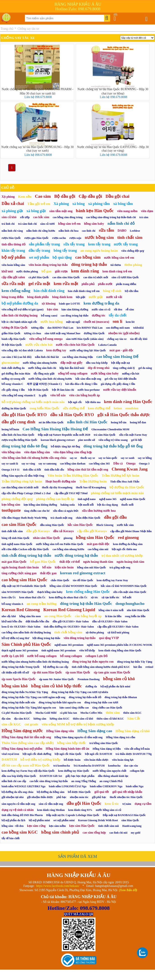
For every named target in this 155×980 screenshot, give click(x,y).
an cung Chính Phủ (111, 781)
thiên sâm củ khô (83, 719)
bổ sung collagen (71, 656)
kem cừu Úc (9, 597)
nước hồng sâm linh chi (42, 368)
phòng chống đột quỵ (17, 499)
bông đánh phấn (38, 297)
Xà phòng (61, 204)
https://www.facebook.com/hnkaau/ (58, 886)
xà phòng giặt (12, 211)
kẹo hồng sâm (11, 505)
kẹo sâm (52, 309)
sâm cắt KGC (11, 724)
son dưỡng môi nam (118, 328)
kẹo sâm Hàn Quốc (82, 826)
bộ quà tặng (62, 257)
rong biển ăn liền (135, 616)
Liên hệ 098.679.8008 (38, 97)
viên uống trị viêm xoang (113, 440)
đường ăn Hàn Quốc (14, 408)
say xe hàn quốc (108, 458)
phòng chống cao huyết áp (55, 499)
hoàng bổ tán (119, 422)
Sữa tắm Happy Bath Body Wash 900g (24, 518)
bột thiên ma (93, 402)
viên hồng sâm (11, 452)
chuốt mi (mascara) (96, 322)
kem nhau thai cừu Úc (32, 597)
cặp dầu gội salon (13, 277)
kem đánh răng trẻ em (117, 271)
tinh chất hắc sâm (12, 531)
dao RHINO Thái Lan (60, 328)
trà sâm (144, 217)
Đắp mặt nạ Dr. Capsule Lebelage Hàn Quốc (73, 815)
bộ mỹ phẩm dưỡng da (20, 303)
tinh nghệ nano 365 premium (59, 650)
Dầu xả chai (13, 203)
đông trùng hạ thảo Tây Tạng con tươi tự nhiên (80, 692)
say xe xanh (128, 458)
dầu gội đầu (115, 517)
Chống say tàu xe (28, 29)
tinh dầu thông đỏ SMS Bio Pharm (22, 815)
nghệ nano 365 (108, 499)
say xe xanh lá (10, 464)
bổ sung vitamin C (12, 384)
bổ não (47, 567)
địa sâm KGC (22, 719)
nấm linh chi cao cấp (14, 781)
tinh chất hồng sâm (68, 632)
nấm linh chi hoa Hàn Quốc (18, 435)
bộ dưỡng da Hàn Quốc (127, 487)
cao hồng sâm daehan (73, 464)
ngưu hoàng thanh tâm (98, 562)
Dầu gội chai (117, 196)
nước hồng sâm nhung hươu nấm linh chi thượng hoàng (35, 662)
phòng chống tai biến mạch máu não (117, 493)
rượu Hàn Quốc (11, 238)
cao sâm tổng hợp (94, 833)
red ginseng (128, 537)
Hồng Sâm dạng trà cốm (121, 737)
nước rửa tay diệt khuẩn (120, 390)
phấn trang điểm (126, 284)
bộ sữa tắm (132, 291)
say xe (73, 458)
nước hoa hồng (52, 322)
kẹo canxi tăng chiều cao (74, 708)
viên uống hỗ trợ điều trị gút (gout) (23, 309)
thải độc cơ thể (70, 562)
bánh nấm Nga (135, 786)
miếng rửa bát (131, 374)
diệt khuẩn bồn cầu (37, 621)
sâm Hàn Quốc (130, 820)
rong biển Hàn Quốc (44, 408)
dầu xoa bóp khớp (97, 363)
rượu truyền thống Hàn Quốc (19, 440)
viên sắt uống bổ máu (137, 749)
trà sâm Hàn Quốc (105, 435)
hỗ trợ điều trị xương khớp (40, 760)
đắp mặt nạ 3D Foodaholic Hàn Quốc (24, 586)
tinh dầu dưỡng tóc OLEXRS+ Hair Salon (69, 627)
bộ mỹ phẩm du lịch (13, 820)
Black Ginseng (105, 525)
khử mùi (7, 271)
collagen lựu (137, 771)
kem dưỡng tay (56, 350)
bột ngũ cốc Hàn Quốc (68, 754)
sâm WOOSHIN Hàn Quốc (18, 592)
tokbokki (138, 328)
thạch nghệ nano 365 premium (20, 650)
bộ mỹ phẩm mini (39, 820)
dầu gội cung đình (18, 422)
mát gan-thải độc (98, 544)
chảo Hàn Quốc (60, 580)
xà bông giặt (36, 211)
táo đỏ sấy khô (139, 339)
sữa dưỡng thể (74, 408)
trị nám (127, 804)
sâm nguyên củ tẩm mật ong (18, 804)
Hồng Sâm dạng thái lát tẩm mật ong (26, 737)
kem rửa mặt (66, 284)
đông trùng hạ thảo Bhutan (121, 697)
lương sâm (40, 719)
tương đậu (38, 328)
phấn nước (105, 284)
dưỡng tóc (99, 315)
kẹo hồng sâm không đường (40, 505)
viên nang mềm (127, 211)
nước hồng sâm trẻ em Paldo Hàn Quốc (60, 544)
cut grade (31, 724)
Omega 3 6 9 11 (11, 470)
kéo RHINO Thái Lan (90, 328)
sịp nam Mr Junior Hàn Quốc (56, 679)
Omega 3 (144, 464)
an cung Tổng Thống (84, 781)
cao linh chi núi (118, 833)
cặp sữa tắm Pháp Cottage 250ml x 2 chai (26, 493)
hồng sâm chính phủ (60, 832)
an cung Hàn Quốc (58, 616)
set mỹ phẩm (39, 257)
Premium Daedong (89, 679)
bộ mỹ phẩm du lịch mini (115, 686)
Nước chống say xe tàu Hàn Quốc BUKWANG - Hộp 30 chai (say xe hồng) (113, 91)
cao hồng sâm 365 (99, 464)
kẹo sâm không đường (75, 309)
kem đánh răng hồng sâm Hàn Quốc (120, 650)
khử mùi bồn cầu (12, 621)
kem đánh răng (85, 271)
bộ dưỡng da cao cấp (56, 667)
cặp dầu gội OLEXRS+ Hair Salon (118, 627)
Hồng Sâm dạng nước (22, 731)
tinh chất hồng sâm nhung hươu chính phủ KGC (101, 667)
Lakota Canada (107, 345)
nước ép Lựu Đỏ (13, 656)
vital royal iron (10, 754)
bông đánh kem (62, 297)
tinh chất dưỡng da (13, 368)
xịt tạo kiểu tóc (111, 597)
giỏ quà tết (102, 792)
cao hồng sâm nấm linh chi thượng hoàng (26, 632)
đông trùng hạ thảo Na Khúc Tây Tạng (25, 692)
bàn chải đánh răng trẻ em (84, 291)
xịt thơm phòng (95, 632)
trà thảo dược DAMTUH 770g (134, 754)
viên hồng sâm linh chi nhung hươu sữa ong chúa (34, 458)
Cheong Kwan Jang (130, 469)
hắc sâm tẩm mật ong (88, 379)
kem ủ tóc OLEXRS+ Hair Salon (21, 627)
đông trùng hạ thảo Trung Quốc (21, 667)
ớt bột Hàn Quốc (12, 345)
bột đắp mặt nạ (120, 363)
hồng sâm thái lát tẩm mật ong (88, 470)
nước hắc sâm (125, 525)
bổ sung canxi (49, 316)
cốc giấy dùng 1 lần (13, 390)
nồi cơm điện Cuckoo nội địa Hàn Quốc (25, 549)
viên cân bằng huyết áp (84, 395)
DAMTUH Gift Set (51, 776)
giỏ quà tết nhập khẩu (127, 792)
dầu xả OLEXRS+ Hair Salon (110, 621)
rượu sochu (59, 238)
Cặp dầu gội (90, 196)
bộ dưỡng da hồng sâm (50, 792)
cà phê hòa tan (68, 713)
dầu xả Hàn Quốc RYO (72, 415)
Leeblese (135, 231)
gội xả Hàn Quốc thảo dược (124, 415)
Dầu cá (118, 463)
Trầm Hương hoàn (93, 481)
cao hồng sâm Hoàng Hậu (78, 357)
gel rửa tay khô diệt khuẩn (120, 379)
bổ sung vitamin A (12, 604)
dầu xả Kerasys (64, 531)
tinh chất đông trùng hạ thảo (26, 555)
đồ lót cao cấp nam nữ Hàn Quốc (26, 765)
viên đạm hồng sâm (37, 452)
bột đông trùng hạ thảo (46, 638)
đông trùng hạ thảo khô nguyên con (60, 702)
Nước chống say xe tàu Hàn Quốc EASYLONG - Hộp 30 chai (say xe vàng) (113, 149)
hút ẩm (138, 667)
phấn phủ (88, 284)
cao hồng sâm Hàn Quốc (24, 580)
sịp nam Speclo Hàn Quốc (19, 679)
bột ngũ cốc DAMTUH (98, 754)
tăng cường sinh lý (124, 368)
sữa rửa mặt (13, 284)
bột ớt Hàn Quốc (38, 390)
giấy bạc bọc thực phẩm (80, 776)
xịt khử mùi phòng (118, 632)
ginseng (68, 538)
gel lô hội (137, 440)
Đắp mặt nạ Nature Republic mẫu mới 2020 (64, 435)
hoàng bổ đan (138, 422)
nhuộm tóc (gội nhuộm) (124, 333)
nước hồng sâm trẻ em (119, 258)
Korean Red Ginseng (21, 610)
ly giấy (43, 395)
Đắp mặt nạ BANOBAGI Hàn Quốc (124, 815)
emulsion (132, 408)
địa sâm (6, 719)
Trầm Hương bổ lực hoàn (120, 475)
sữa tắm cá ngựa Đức (66, 511)
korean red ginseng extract (83, 573)
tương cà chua (32, 333)
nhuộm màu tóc (79, 797)
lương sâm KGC (60, 719)
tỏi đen (118, 309)
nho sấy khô (9, 616)
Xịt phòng (8, 197)
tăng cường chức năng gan (19, 573)
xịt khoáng (49, 304)
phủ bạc (62, 797)
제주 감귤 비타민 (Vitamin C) (44, 384)
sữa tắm (107, 230)
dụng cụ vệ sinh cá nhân (18, 810)
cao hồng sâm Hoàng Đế (117, 357)
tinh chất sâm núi (109, 826)
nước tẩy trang (126, 244)
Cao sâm (43, 196)
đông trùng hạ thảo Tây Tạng (134, 662)
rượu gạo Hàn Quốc (36, 238)
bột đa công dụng (107, 505)
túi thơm (116, 265)
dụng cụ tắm (143, 804)
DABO (122, 231)
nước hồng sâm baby (105, 373)
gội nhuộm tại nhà (13, 797)
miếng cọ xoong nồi (13, 379)
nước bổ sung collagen (42, 656)
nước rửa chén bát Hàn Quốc (75, 345)
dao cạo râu (131, 766)
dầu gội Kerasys (38, 531)
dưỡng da (91, 686)
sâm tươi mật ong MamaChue (63, 333)
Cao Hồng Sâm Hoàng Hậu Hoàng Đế (55, 429)
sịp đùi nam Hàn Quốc (47, 672)
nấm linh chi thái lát (47, 357)
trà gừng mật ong (120, 567)
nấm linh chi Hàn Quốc (87, 422)
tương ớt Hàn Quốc (15, 328)
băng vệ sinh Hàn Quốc (16, 538)
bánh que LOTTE (70, 304)
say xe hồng (145, 458)
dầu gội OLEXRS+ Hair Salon (71, 621)
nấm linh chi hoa (68, 231)
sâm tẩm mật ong (61, 211)
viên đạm (147, 211)
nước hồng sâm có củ (108, 810)
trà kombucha (62, 766)
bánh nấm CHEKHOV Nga (106, 786)
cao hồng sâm (88, 257)
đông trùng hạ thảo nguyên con (93, 662)
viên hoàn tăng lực (123, 760)
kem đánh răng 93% (80, 810)
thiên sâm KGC (132, 713)
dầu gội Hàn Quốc (84, 803)
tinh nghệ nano (87, 499)
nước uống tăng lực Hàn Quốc (88, 350)
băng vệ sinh (112, 291)
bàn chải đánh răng (49, 291)
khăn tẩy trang (13, 250)
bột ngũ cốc (75, 402)
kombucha (114, 766)
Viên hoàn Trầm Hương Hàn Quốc (73, 475)
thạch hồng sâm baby (50, 592)
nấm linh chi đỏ (121, 223)
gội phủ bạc (99, 797)
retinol (149, 667)
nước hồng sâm (99, 237)
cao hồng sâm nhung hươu (68, 549)
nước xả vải (114, 297)
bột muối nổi (86, 505)
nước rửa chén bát (39, 345)
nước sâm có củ (101, 309)
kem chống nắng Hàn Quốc (88, 592)
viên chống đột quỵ (133, 251)
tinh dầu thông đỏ (14, 244)
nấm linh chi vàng (12, 231)
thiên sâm (113, 713)
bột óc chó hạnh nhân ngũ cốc (19, 322)
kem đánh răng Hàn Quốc (128, 402)
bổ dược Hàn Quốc (79, 792)
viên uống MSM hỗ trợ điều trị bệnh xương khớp (78, 724)
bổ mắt (127, 597)
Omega (131, 463)
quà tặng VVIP (109, 638)
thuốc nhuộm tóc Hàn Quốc (126, 797)
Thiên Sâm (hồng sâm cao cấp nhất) (28, 743)
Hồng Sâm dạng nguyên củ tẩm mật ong (78, 737)
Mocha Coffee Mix (91, 713)
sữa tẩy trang (74, 244)
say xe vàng (28, 464)
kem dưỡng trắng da (101, 303)
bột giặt (81, 297)
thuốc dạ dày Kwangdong (57, 487)
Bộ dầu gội (65, 196)
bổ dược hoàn (72, 760)
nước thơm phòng (27, 271)
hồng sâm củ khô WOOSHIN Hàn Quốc (73, 586)
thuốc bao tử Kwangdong (91, 487)
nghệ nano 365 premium (69, 645)
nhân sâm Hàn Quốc (47, 538)
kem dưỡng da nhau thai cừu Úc (68, 597)
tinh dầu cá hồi (32, 470)
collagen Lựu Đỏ (96, 656)
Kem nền (25, 197)
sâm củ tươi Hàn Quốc (125, 277)
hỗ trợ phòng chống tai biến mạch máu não (33, 402)
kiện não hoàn (64, 567)
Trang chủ (7, 29)
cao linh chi (89, 231)
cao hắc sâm (41, 217)
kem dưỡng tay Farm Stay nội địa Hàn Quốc (28, 771)
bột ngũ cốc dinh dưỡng (37, 754)
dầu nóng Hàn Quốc (52, 525)
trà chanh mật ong (61, 518)
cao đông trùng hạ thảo (75, 316)
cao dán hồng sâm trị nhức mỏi (20, 487)
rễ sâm (130, 309)
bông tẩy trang (65, 250)
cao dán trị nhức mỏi (96, 277)
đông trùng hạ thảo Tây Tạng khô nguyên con (29, 708)
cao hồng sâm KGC (20, 832)
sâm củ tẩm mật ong (51, 804)
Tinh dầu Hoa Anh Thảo (125, 482)
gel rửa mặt (39, 284)
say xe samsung (48, 464)
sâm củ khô (9, 217)
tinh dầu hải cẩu (54, 470)
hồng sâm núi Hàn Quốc (91, 567)
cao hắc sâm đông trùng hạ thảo (49, 781)
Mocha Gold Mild (46, 713)
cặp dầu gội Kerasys (92, 531)
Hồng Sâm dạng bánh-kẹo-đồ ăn (67, 749)
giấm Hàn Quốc (11, 333)
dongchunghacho (130, 603)
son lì (117, 321)
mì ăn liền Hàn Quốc (51, 422)
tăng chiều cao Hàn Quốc (107, 708)
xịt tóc (94, 597)
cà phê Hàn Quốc (39, 277)
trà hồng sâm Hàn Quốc (104, 743)
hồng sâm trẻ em (69, 224)
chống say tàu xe (117, 339)
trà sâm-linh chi (27, 224)
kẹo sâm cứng (36, 826)
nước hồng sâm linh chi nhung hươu (50, 379)
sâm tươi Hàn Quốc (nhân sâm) (85, 339)
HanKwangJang (132, 826)
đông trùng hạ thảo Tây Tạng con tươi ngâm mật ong (33, 697)
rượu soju (75, 238)
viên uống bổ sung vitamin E (18, 395)
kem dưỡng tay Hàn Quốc (74, 771)
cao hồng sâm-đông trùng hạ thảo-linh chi (111, 217)
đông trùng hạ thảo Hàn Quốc (86, 603)
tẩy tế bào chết (11, 838)
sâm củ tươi (48, 224)
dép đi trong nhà (98, 368)
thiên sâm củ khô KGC (110, 719)
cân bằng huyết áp (88, 616)
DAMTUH (9, 760)
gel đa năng (145, 368)
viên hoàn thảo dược (96, 760)
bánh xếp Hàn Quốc (14, 339)
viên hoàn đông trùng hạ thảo (48, 265)
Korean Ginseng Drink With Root (98, 820)
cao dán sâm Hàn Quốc (66, 277)
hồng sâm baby (94, 224)
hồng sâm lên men (30, 616)
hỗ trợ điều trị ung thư (15, 638)
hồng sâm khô (15, 686)
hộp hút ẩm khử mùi (72, 368)
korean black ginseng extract (58, 440)
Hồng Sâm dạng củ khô (133, 731)
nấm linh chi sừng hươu (41, 231)
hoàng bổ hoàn (10, 429)
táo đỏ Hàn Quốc (83, 580)
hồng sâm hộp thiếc (71, 743)
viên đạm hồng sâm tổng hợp (73, 452)
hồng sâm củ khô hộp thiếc (56, 686)
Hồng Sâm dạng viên (60, 731)
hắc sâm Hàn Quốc (80, 525)
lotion (118, 408)
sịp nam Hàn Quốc (78, 672)
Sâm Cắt (134, 718)
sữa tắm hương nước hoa (99, 511)
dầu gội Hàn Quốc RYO (24, 415)
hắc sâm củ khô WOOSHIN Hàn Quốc (124, 586)
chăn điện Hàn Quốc (88, 518)
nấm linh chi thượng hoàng (19, 315)
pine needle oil (87, 440)
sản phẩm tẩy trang (44, 244)
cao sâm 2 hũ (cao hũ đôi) (17, 357)
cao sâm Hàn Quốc (19, 524)
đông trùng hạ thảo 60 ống (24, 446)
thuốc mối (128, 505)
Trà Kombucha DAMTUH (89, 766)
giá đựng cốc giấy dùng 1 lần (118, 384)
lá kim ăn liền (113, 616)
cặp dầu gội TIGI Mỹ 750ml (71, 493)
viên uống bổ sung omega (46, 339)
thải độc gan (48, 573)
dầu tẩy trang (39, 250)
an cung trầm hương (42, 604)
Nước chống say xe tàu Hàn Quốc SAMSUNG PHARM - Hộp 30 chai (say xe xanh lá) (37, 91)
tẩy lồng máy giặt (44, 374)
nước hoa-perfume (89, 390)
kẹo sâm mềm (57, 826)
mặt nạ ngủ (73, 322)
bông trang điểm (13, 297)
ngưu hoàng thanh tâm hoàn (20, 567)
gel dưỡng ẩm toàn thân (16, 374)
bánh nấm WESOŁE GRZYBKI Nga (23, 786)
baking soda (68, 505)
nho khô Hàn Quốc (138, 610)
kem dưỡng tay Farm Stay (112, 580)
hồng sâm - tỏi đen (13, 826)
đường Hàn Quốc (94, 333)
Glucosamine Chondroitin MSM (110, 429)
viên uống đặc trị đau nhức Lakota (22, 350)
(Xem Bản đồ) (128, 890)
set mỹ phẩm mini (64, 820)
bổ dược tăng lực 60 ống (65, 446)
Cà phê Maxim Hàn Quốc (17, 713)
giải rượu (61, 271)
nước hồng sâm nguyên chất (109, 771)
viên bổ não (58, 395)
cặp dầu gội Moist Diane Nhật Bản (131, 531)
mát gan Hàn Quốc (14, 562)
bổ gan (46, 271)
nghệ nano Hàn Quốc (133, 499)
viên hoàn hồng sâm (13, 265)
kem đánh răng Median (51, 810)
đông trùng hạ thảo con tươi (101, 702)
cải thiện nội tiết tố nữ (15, 673)
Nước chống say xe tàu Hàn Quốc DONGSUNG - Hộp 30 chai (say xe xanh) (38, 149)
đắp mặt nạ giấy (71, 363)
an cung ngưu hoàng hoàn (99, 251)
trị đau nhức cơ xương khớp (122, 556)
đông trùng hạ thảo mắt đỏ (85, 697)
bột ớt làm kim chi (63, 390)
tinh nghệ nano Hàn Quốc (17, 544)
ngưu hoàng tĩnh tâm (131, 562)
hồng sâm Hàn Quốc (95, 537)
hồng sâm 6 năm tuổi (111, 610)
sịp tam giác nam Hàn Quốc (112, 672)
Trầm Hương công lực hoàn (22, 481)
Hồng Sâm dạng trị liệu (107, 749)
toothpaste (11, 510)
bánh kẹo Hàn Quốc (95, 211)
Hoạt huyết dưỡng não (61, 481)
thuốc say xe (88, 458)
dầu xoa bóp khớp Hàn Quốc (19, 776)
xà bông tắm (123, 204)
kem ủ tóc (112, 804)
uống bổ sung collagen (73, 373)
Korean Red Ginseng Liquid (69, 610)
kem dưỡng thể (99, 408)
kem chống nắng (16, 291)
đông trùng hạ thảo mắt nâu (18, 702)
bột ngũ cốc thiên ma (124, 549)
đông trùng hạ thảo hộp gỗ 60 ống (113, 446)
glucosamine (10, 363)
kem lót (130, 322)
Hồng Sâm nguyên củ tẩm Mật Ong (23, 476)
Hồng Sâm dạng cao (95, 731)
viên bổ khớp (87, 650)
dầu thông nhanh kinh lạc (113, 776)
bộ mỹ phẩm (14, 257)
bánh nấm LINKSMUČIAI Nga (68, 786)
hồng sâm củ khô (119, 679)
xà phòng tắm (99, 204)
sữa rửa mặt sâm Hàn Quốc (130, 592)
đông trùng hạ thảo (89, 264)
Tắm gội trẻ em (39, 204)
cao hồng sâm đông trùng (68, 217)
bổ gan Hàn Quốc (43, 562)
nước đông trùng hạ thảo (76, 555)
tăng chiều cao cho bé (37, 511)
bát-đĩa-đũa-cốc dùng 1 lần (81, 384)
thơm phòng (133, 265)
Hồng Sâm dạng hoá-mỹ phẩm (22, 749)
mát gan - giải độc (121, 350)
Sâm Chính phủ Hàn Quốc (26, 644)
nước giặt (96, 297)
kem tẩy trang (99, 244)
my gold (136, 833)
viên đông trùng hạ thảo (80, 638)
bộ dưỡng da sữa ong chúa (17, 792)
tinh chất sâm (130, 237)
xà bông (79, 204)
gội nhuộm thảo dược (40, 797)
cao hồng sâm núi (98, 549)
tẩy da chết (118, 315)
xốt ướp (25, 217)
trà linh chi (8, 224)
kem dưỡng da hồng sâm (128, 544)
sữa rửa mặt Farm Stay (133, 435)
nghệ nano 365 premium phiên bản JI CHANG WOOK (120, 645)
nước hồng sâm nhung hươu (40, 363)
